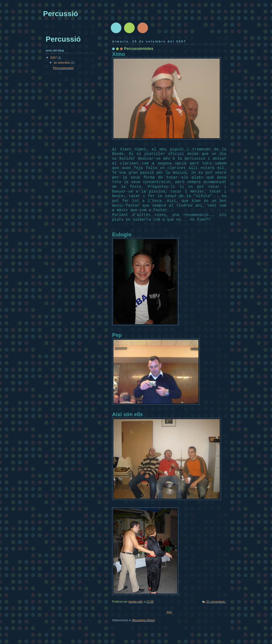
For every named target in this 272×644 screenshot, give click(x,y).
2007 (54, 58)
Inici (169, 612)
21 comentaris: (216, 602)
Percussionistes (139, 49)
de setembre (62, 63)
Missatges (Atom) (144, 620)
